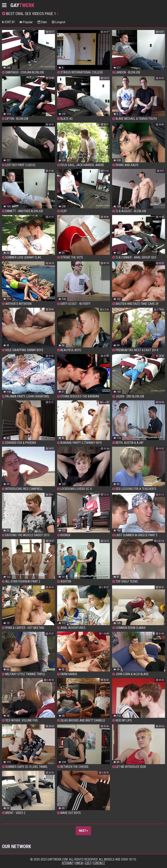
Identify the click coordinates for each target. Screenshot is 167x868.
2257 (88, 863)
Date (42, 22)
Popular (26, 22)
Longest (59, 22)
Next (83, 831)
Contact (99, 863)
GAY (22, 5)
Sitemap (68, 863)
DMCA (79, 863)
